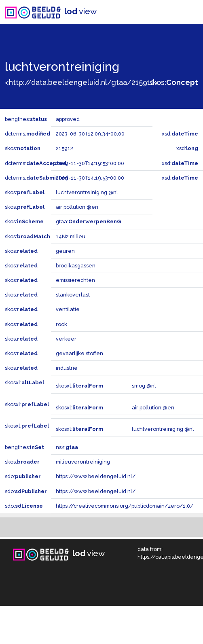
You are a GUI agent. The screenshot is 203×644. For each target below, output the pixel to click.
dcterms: (27, 134)
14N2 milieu (71, 236)
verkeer (66, 339)
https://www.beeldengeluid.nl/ (96, 476)
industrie (67, 368)
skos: (174, 82)
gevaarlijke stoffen (79, 353)
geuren (65, 251)
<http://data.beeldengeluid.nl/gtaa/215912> (81, 82)
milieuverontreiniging (83, 462)
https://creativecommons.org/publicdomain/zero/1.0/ (125, 506)
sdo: (23, 476)
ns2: (67, 447)
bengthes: (26, 119)
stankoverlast (73, 295)
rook (61, 324)
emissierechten (75, 280)
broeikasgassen (76, 266)
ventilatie (68, 309)
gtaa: (88, 221)
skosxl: (24, 382)
